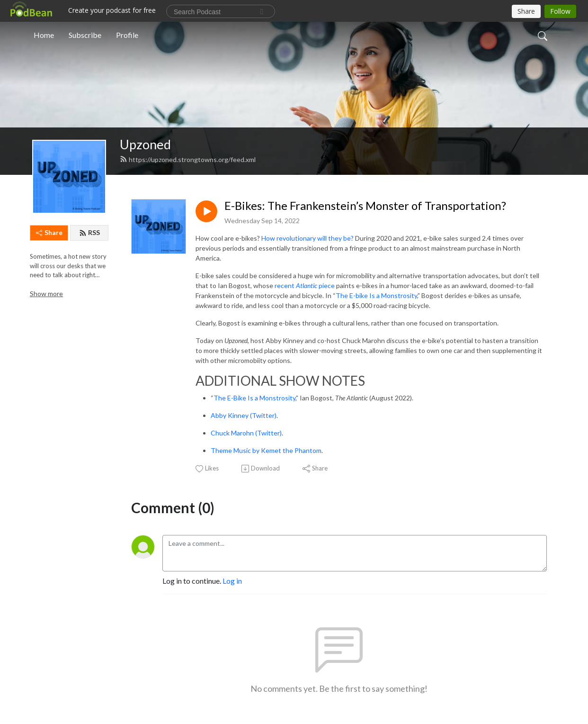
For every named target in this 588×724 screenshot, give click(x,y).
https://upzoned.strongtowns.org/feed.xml (188, 159)
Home (44, 35)
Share (49, 232)
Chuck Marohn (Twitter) (246, 433)
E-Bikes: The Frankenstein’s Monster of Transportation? (365, 206)
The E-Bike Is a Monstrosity (254, 398)
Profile (127, 35)
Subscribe (85, 35)
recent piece (305, 285)
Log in (232, 581)
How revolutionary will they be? (307, 238)
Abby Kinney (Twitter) (244, 415)
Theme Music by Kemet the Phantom (266, 450)
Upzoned (145, 144)
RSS (89, 232)
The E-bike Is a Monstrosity (376, 295)
